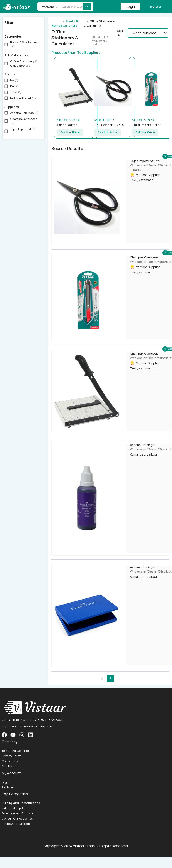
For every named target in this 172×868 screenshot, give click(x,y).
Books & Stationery (69, 23)
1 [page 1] (110, 679)
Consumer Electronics (17, 818)
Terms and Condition (16, 751)
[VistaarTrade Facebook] (4, 735)
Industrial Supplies (14, 808)
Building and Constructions (21, 803)
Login (130, 7)
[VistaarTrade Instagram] (13, 735)
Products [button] (47, 7)
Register (155, 7)
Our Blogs (8, 766)
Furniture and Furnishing (19, 813)
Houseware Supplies (16, 824)
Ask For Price (70, 132)
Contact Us (10, 761)
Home (56, 26)
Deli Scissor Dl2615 (109, 125)
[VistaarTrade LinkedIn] (30, 735)
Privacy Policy (11, 756)
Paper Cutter (67, 125)
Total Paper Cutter (146, 125)
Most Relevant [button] (144, 33)
